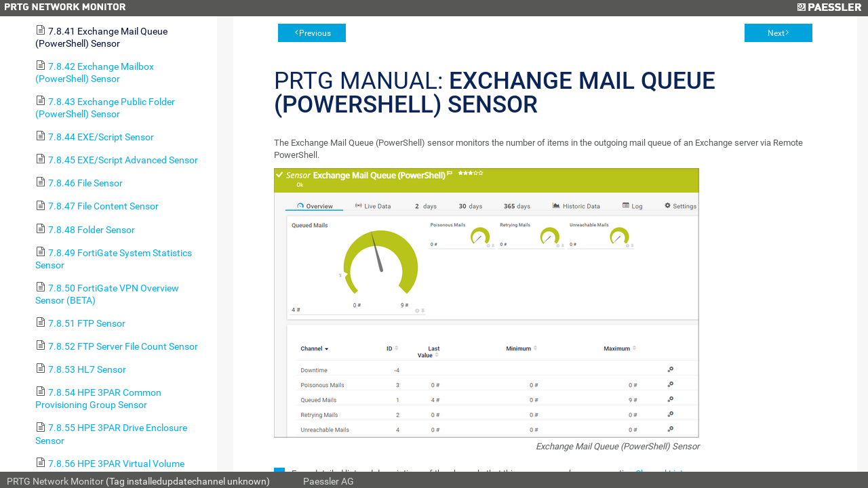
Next (776, 33)
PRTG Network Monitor (55, 481)
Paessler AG (329, 481)
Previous (315, 33)
